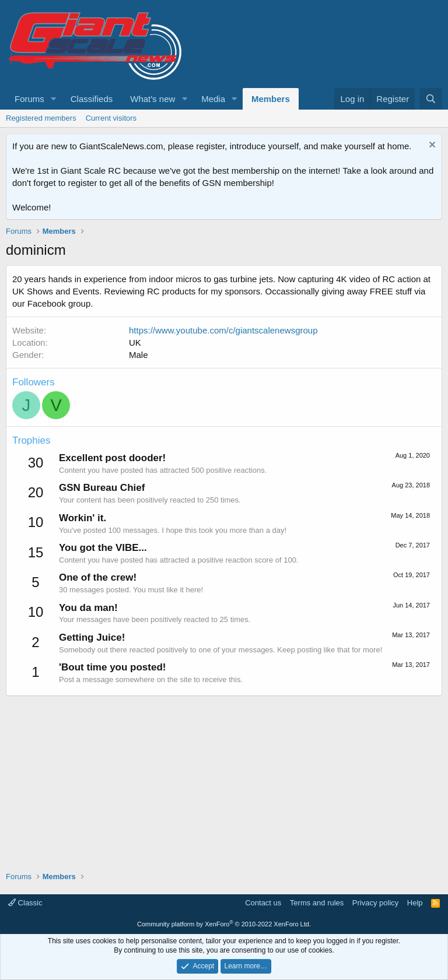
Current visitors (111, 118)
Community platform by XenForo (224, 924)
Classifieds (92, 99)
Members (271, 99)
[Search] (431, 99)
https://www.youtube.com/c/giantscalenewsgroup (223, 330)
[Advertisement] (224, 778)
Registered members (41, 118)
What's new (153, 99)
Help (415, 903)
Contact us (263, 903)
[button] (54, 99)
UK (135, 343)
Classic (25, 903)
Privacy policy (375, 903)
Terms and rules (317, 903)
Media (213, 99)
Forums (29, 99)
